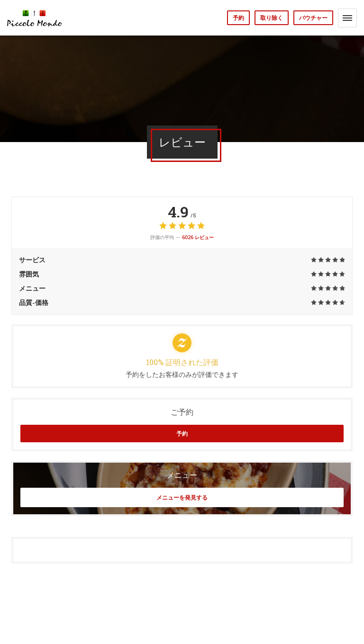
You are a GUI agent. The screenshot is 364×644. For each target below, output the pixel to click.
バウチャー (313, 18)
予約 (238, 18)
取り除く (272, 18)
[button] (347, 18)
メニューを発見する (182, 497)
